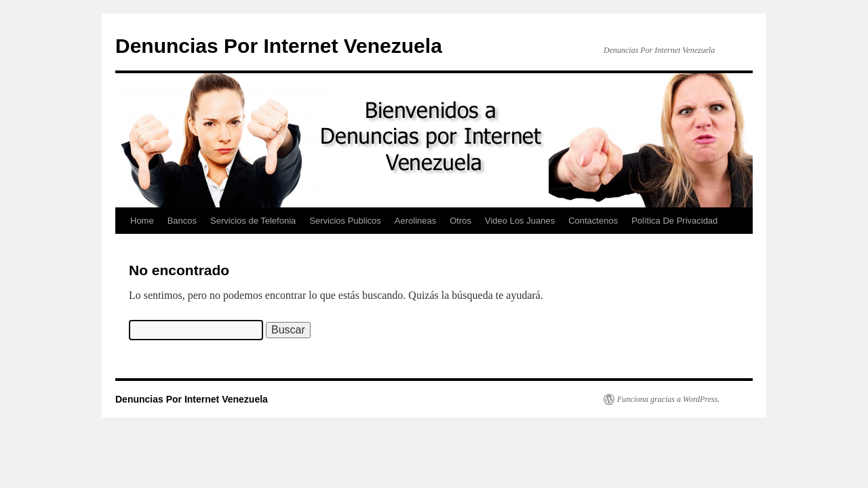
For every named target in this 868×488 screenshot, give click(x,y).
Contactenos (593, 221)
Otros (460, 221)
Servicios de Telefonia (253, 221)
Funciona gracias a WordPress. (668, 399)
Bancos (182, 221)
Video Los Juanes (520, 221)
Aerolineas (415, 221)
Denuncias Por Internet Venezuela (279, 46)
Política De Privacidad (674, 221)
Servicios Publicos (345, 221)
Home (142, 221)
